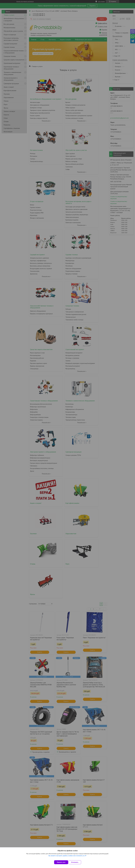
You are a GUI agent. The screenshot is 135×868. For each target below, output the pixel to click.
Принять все (61, 862)
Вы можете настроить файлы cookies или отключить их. (67, 858)
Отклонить (77, 862)
